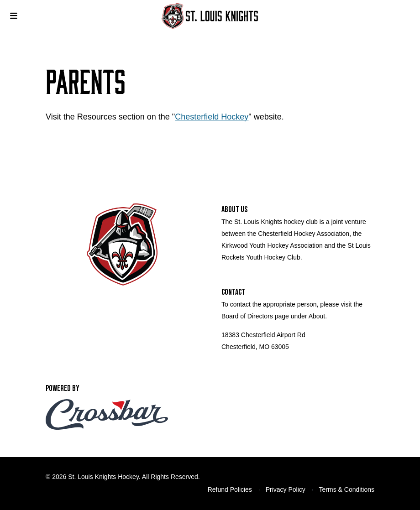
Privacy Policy (286, 489)
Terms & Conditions (347, 489)
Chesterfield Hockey (212, 117)
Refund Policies (230, 489)
